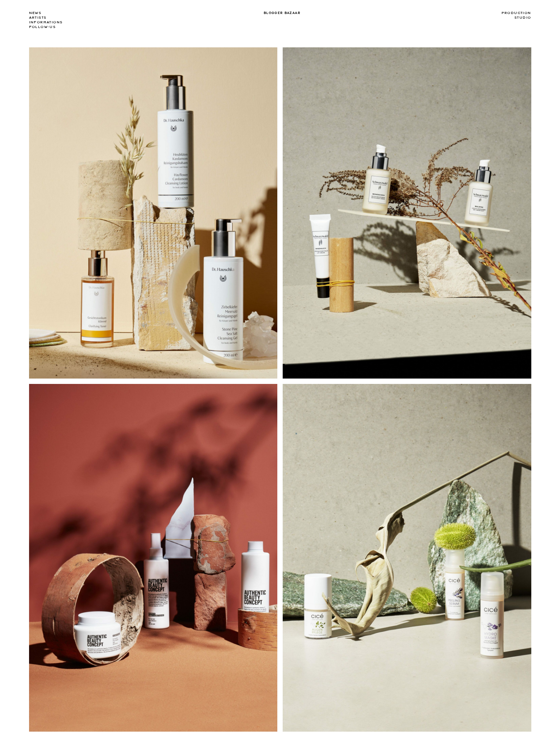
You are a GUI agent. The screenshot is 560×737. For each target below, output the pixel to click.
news (35, 13)
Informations (46, 22)
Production (516, 13)
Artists (38, 18)
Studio (523, 18)
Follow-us (43, 27)
